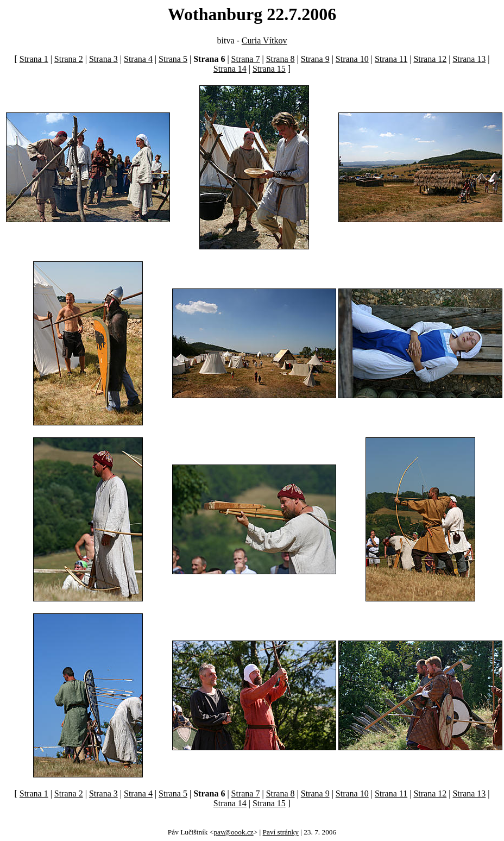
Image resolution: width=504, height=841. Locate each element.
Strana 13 (469, 59)
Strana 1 (34, 59)
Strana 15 (269, 69)
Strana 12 (430, 59)
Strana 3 (103, 59)
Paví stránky (281, 832)
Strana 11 (391, 59)
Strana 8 (281, 59)
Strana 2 (69, 59)
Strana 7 (246, 59)
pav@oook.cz (233, 832)
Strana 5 (173, 59)
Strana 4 (138, 59)
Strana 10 (352, 59)
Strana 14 (230, 69)
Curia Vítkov (264, 40)
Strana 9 (315, 59)
